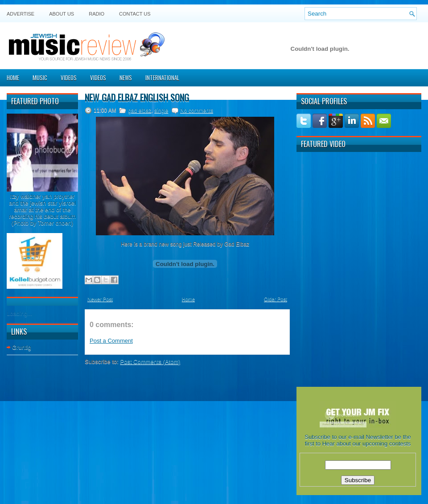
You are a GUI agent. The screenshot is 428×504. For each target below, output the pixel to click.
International (162, 78)
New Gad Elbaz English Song (137, 98)
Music (40, 78)
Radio (97, 14)
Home (13, 78)
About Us (62, 14)
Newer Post (100, 299)
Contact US (135, 14)
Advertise (21, 14)
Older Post (276, 299)
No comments (197, 111)
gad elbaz (140, 111)
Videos (69, 78)
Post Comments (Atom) (150, 362)
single (161, 111)
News (126, 78)
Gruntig (22, 347)
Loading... (19, 313)
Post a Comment (111, 341)
